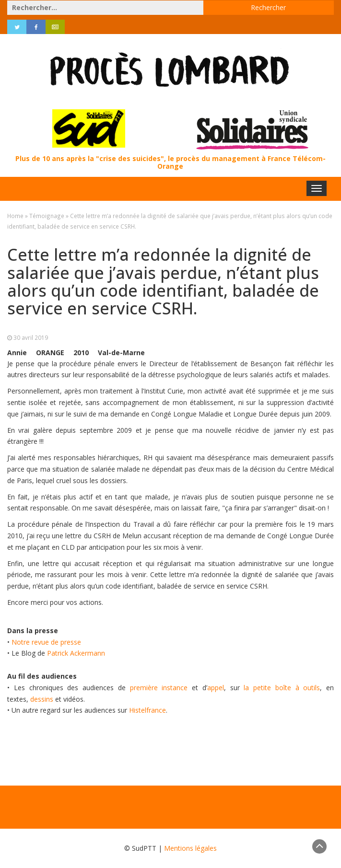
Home (15, 216)
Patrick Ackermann (76, 653)
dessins (42, 699)
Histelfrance (147, 710)
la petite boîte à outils (282, 688)
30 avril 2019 (31, 337)
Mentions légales (190, 848)
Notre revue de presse (46, 642)
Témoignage (47, 216)
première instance (159, 688)
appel (216, 688)
